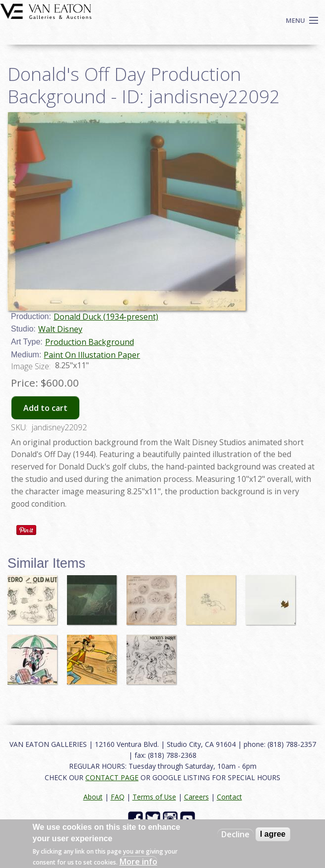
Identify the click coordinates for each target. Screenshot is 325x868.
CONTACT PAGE (112, 777)
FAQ (118, 797)
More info (138, 862)
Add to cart (45, 408)
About (93, 797)
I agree (273, 834)
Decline (235, 834)
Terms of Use (154, 797)
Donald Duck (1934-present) (106, 317)
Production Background (90, 342)
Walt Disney (60, 329)
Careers (196, 797)
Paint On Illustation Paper (92, 355)
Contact (229, 797)
